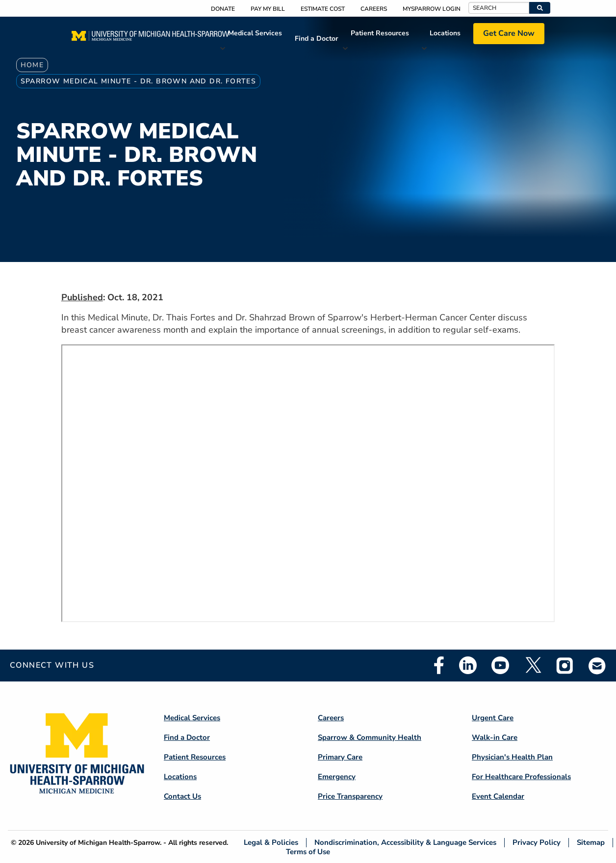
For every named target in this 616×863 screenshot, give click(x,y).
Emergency (337, 777)
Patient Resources (380, 33)
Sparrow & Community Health (370, 737)
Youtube (500, 665)
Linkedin (468, 665)
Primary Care (340, 757)
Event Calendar (498, 796)
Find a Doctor (316, 39)
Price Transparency (350, 796)
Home (32, 65)
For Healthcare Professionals (521, 777)
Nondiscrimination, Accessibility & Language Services (405, 843)
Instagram (565, 665)
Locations (445, 33)
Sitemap (591, 843)
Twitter (533, 665)
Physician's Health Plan (512, 757)
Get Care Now (509, 33)
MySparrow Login (432, 9)
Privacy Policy (537, 843)
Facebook (439, 665)
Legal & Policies (271, 843)
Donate (223, 9)
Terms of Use (308, 851)
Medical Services (255, 33)
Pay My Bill (268, 9)
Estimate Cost (323, 9)
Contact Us (182, 796)
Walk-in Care (495, 737)
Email (597, 666)
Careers (374, 9)
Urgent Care (493, 718)
